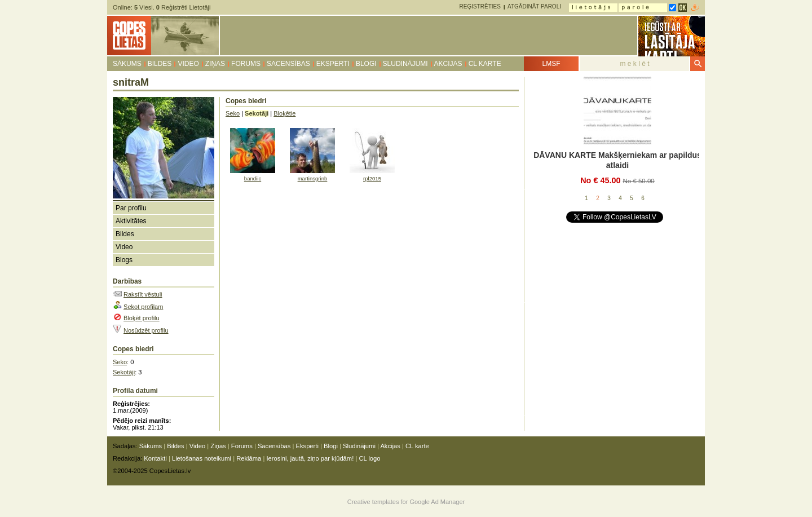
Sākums (127, 64)
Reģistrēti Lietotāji (184, 7)
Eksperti (333, 64)
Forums (246, 64)
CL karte (485, 64)
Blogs (124, 260)
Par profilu (131, 208)
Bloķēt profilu (142, 318)
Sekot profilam (143, 307)
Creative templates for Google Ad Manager (406, 502)
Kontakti (155, 458)
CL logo (369, 458)
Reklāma (249, 458)
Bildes (160, 64)
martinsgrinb (313, 178)
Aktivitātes (131, 221)
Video (188, 64)
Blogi (366, 64)
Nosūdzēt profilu (146, 330)
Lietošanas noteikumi (202, 458)
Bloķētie (284, 113)
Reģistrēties (480, 6)
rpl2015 (372, 178)
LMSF (551, 64)
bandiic (253, 178)
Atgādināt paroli (534, 6)
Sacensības (288, 64)
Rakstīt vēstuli (143, 294)
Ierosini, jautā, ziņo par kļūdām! (310, 458)
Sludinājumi (405, 64)
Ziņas (215, 64)
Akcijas (448, 64)
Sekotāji (124, 372)
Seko (120, 362)
